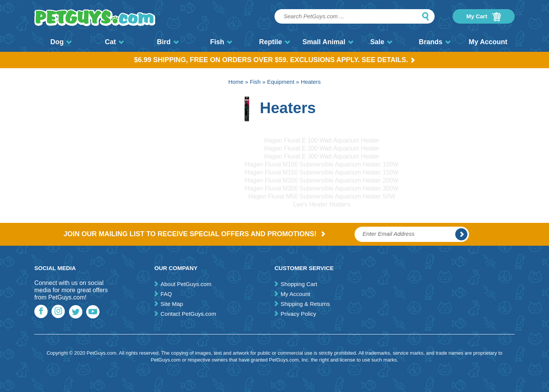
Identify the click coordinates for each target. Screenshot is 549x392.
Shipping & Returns (305, 304)
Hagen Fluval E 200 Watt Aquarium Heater (322, 148)
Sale (381, 42)
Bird (168, 42)
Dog (61, 42)
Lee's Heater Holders (322, 204)
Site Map (172, 304)
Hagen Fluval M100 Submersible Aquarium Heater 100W (322, 164)
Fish (221, 42)
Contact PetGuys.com (188, 314)
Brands (434, 42)
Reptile (274, 42)
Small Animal (328, 42)
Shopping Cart (299, 284)
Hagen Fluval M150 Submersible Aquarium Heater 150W (322, 172)
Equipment (281, 82)
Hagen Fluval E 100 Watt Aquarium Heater (322, 140)
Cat (114, 42)
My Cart (484, 17)
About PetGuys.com (186, 284)
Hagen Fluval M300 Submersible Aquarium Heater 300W (322, 188)
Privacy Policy (298, 314)
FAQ (166, 294)
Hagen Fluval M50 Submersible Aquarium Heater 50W (322, 196)
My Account (488, 42)
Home (236, 82)
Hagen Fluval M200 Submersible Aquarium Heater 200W (322, 180)
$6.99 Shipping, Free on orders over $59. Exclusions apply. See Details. (275, 60)
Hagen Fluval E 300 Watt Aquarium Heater (322, 156)
